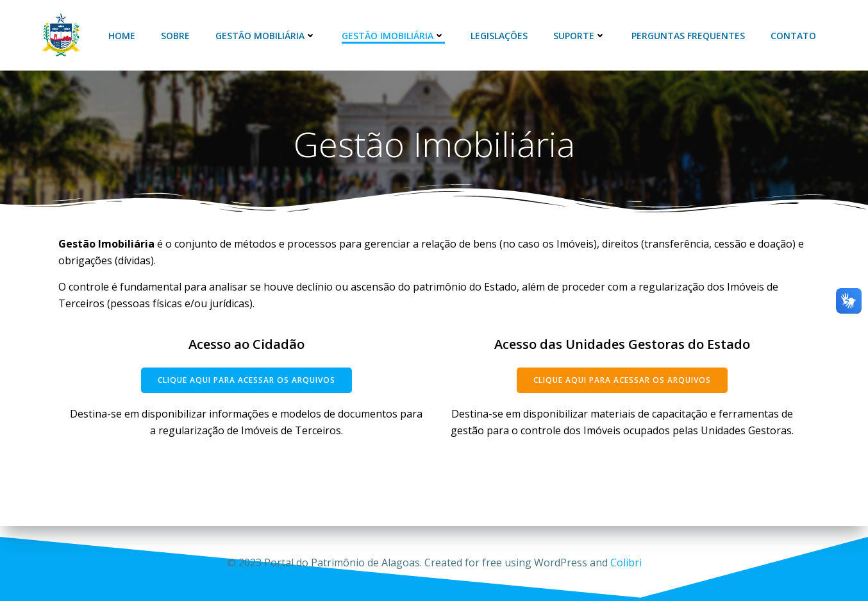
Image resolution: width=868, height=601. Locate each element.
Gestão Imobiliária (393, 36)
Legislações (499, 36)
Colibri (626, 563)
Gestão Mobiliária (266, 36)
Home (122, 36)
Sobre (175, 36)
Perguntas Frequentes (688, 36)
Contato (793, 36)
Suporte (580, 36)
